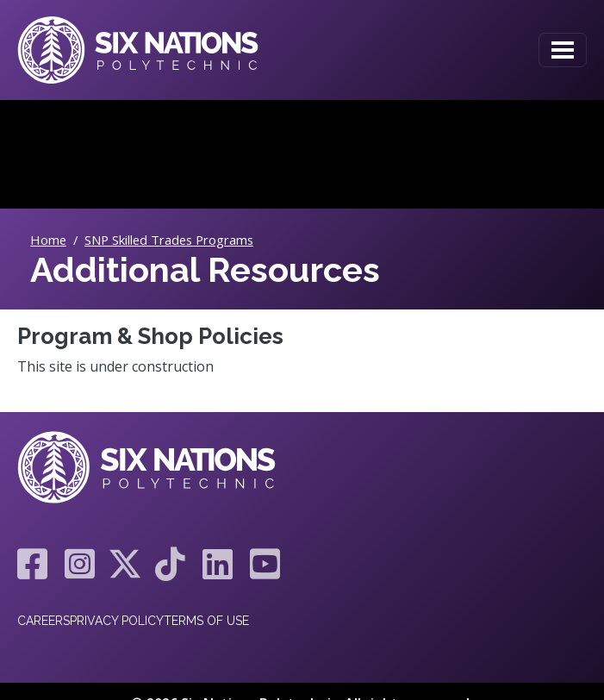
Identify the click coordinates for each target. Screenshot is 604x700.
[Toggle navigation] (563, 50)
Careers (44, 621)
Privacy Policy (117, 621)
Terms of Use (206, 621)
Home (48, 240)
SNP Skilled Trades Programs (169, 240)
